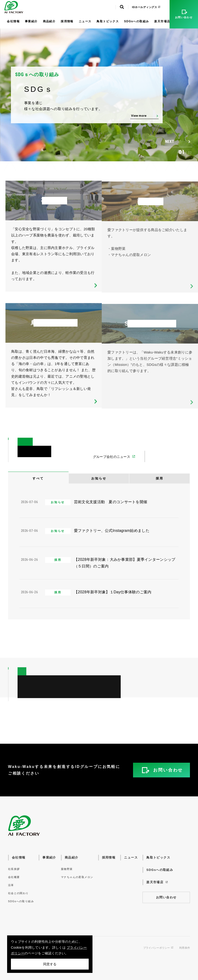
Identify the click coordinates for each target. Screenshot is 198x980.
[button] (178, 142)
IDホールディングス (146, 7)
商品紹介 (49, 21)
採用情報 (67, 21)
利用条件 (185, 948)
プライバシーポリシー (158, 948)
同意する (50, 964)
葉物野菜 (67, 869)
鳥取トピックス (108, 21)
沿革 (11, 885)
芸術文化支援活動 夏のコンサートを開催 (111, 502)
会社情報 (13, 21)
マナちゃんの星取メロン (77, 877)
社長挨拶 (14, 869)
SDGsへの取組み (136, 21)
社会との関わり (18, 893)
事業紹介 (31, 21)
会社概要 (14, 877)
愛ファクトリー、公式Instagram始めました (112, 531)
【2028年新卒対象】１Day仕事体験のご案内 (113, 592)
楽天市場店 (164, 21)
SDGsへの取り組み (21, 901)
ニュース (85, 21)
